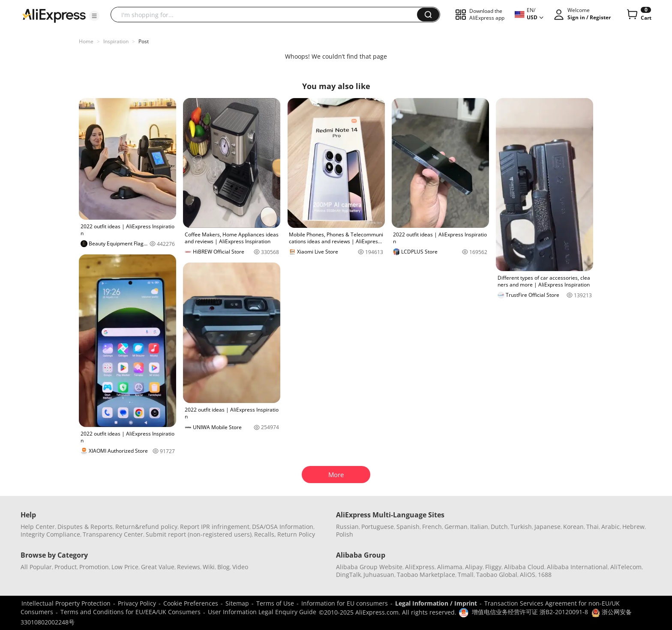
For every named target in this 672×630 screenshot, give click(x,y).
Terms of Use (275, 603)
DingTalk (348, 575)
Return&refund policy (146, 527)
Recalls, (265, 534)
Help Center (38, 527)
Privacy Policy (137, 603)
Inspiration (116, 41)
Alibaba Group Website (369, 567)
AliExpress (420, 567)
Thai (592, 527)
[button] (94, 16)
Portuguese (378, 527)
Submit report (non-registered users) (199, 534)
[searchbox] (267, 15)
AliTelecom (626, 567)
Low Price (125, 567)
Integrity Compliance (50, 534)
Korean (573, 527)
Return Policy (296, 534)
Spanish (408, 527)
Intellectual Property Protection (66, 603)
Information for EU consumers (345, 603)
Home (86, 41)
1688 (545, 575)
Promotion (94, 567)
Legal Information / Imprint (436, 603)
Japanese (547, 527)
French (432, 527)
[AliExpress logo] (54, 15)
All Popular (36, 567)
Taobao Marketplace (426, 575)
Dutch (499, 527)
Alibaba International (577, 567)
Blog (223, 567)
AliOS (528, 575)
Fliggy (493, 567)
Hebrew (633, 527)
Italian (479, 527)
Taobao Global (497, 575)
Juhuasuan (379, 575)
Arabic (610, 527)
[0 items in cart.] (638, 15)
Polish (345, 534)
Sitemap (237, 603)
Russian (347, 527)
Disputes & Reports (85, 527)
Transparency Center (113, 534)
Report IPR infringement (215, 527)
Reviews (189, 567)
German (456, 527)
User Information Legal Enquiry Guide (262, 612)
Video (240, 567)
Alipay (474, 567)
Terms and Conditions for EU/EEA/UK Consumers (130, 612)
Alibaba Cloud (524, 567)
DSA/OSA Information (283, 527)
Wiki (209, 567)
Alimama (450, 567)
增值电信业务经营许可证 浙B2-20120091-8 (530, 612)
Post (144, 41)
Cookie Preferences (191, 603)
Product (66, 567)
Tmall (466, 575)
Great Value (158, 567)
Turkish (521, 527)
